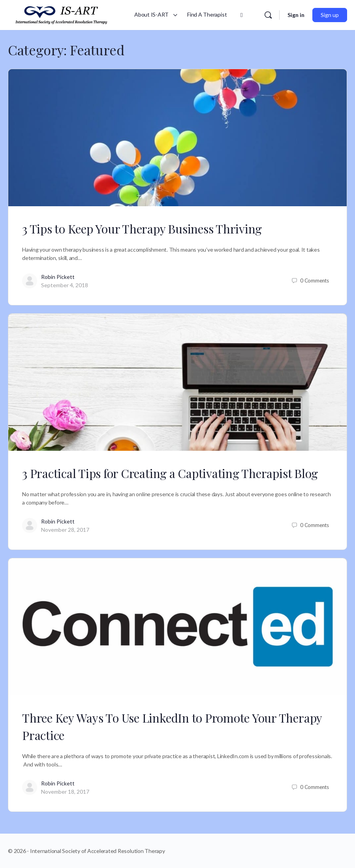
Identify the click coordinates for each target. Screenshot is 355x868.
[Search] (268, 15)
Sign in (296, 15)
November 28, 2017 (65, 530)
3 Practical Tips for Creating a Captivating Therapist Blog (170, 473)
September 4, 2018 (65, 285)
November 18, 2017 (65, 792)
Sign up (330, 15)
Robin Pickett (58, 277)
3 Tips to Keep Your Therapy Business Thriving (142, 229)
